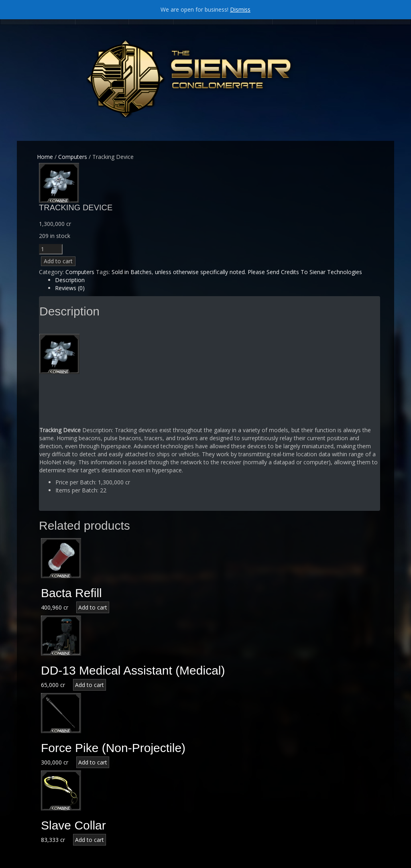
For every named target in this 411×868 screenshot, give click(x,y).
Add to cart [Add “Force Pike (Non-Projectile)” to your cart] (93, 762)
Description (70, 280)
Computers (73, 157)
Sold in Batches (132, 272)
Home (45, 157)
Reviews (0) (70, 288)
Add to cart (58, 261)
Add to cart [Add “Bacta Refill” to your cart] (93, 607)
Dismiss (240, 9)
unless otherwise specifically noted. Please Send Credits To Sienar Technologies (258, 272)
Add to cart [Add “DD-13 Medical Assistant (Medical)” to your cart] (90, 685)
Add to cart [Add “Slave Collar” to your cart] (90, 840)
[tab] (218, 280)
